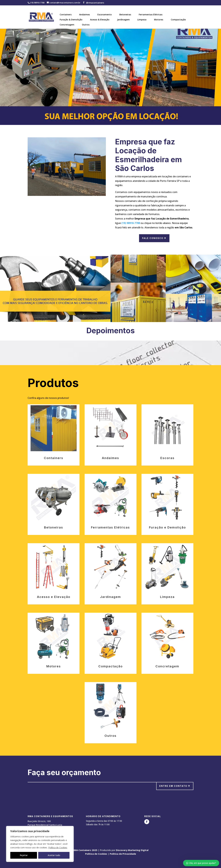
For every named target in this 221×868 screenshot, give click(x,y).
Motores (159, 20)
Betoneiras (125, 14)
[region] (40, 844)
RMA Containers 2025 (85, 850)
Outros (86, 25)
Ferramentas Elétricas (151, 14)
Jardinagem (123, 20)
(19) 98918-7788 (131, 223)
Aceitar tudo (54, 855)
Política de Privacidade (123, 854)
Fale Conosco (153, 238)
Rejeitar (24, 855)
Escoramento (105, 14)
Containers (66, 14)
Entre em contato (173, 786)
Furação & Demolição (71, 20)
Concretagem (67, 25)
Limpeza (142, 20)
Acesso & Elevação (100, 20)
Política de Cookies (58, 848)
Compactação (178, 20)
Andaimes (84, 14)
